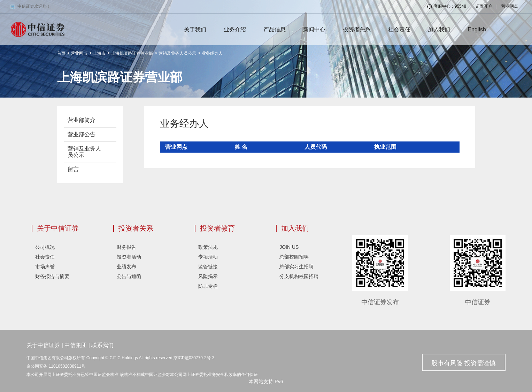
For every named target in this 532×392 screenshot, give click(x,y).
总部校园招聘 (294, 257)
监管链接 (208, 267)
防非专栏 (208, 286)
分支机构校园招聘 (299, 276)
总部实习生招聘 (296, 267)
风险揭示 (208, 276)
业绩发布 (126, 267)
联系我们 (102, 345)
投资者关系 (357, 29)
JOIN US (289, 247)
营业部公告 (82, 134)
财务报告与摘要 (52, 276)
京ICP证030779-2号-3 (194, 358)
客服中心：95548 (447, 6)
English (477, 29)
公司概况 (45, 247)
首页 (61, 53)
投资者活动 (129, 257)
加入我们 (439, 29)
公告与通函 (129, 276)
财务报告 (126, 247)
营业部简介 (82, 120)
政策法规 (208, 247)
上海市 (99, 53)
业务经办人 (212, 53)
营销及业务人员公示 (177, 53)
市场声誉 (45, 267)
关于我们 (195, 29)
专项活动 (208, 257)
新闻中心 (314, 29)
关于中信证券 (58, 228)
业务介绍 (235, 29)
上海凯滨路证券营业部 (132, 53)
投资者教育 (217, 228)
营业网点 (510, 6)
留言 (73, 169)
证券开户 (484, 6)
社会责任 (399, 29)
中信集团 (76, 345)
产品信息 (275, 29)
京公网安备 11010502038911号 (56, 366)
